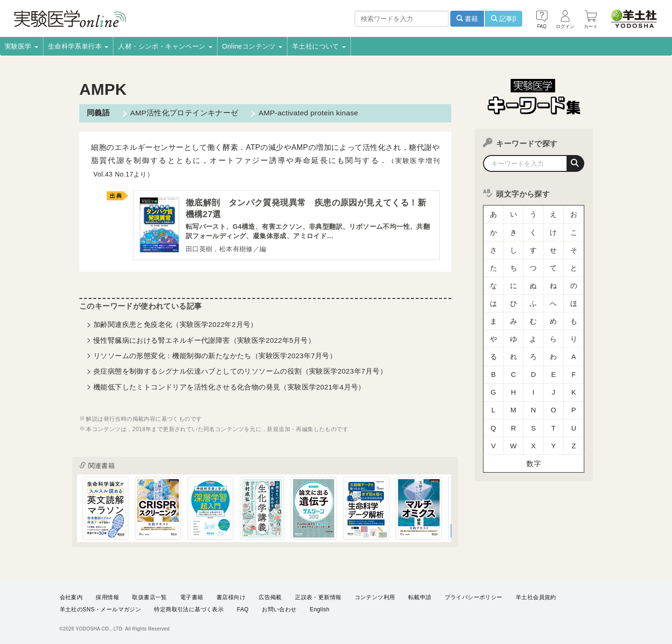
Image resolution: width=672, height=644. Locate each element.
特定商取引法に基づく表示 (189, 609)
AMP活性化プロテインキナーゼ (183, 113)
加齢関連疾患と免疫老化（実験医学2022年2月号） (175, 325)
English (320, 609)
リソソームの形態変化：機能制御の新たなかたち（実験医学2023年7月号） (215, 357)
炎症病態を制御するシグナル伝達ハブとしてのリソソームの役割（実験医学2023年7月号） (240, 372)
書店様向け (231, 597)
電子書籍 (192, 597)
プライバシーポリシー (474, 597)
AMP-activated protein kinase (307, 113)
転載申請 (420, 597)
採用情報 (107, 597)
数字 (534, 422)
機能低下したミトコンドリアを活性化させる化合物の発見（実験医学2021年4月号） (229, 388)
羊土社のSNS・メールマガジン (101, 609)
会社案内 (71, 597)
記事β (504, 19)
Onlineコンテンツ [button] (252, 46)
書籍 (467, 19)
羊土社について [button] (319, 46)
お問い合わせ (279, 609)
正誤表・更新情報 (318, 597)
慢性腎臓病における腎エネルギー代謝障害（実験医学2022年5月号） (204, 341)
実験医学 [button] (21, 46)
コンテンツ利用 (375, 597)
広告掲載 (270, 597)
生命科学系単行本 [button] (78, 46)
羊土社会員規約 (536, 597)
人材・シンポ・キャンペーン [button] (165, 46)
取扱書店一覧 (149, 597)
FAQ (243, 609)
